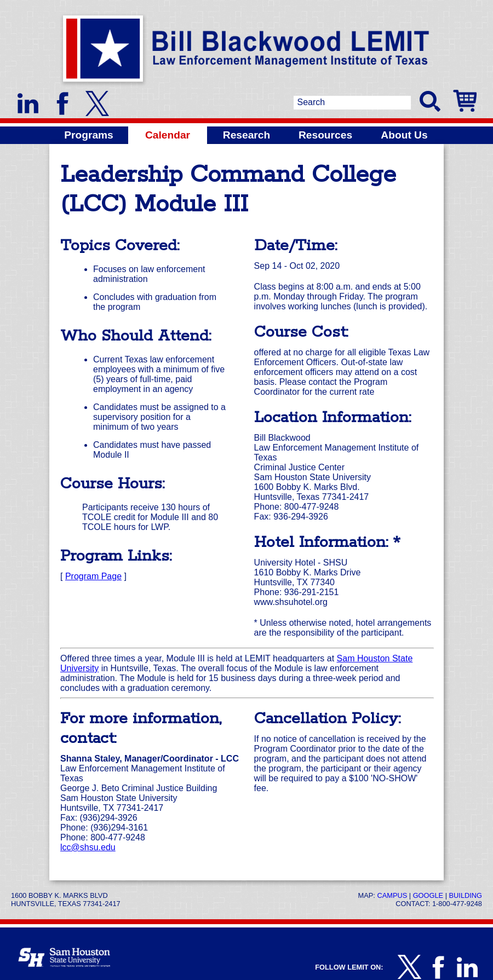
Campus (392, 895)
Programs (89, 135)
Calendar (168, 135)
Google (428, 895)
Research (246, 135)
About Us (404, 135)
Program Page (93, 576)
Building (466, 895)
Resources (325, 135)
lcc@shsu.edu (88, 847)
